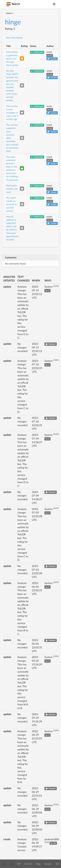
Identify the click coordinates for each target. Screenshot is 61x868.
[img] (4, 864)
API (19, 864)
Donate (48, 864)
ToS (57, 864)
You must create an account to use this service (11, 204)
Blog (38, 864)
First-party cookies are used (12, 189)
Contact (28, 864)
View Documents (14, 38)
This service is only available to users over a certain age (12, 113)
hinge (13, 22)
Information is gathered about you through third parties (12, 58)
